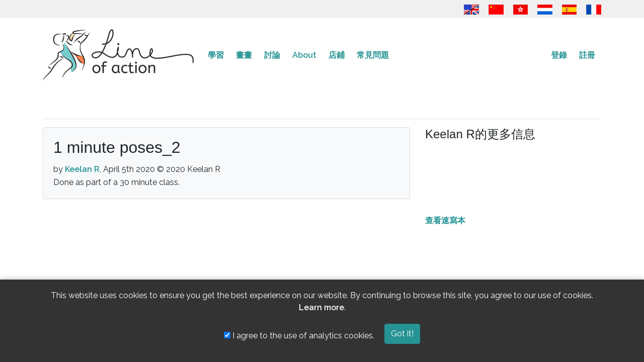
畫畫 (244, 55)
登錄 (559, 55)
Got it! (402, 334)
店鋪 (337, 55)
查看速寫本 (445, 220)
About (304, 55)
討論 (272, 55)
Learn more (321, 307)
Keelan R (82, 169)
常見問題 (373, 55)
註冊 (587, 55)
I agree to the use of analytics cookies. (299, 336)
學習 (216, 55)
